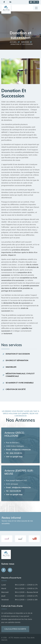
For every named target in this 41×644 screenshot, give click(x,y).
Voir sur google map (14, 457)
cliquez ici (12, 255)
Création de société (16, 389)
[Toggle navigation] (36, 8)
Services (25, 42)
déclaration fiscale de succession (17, 303)
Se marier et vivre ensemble (20, 383)
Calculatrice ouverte (15, 629)
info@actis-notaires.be (21, 450)
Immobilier (11, 367)
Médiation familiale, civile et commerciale (20, 375)
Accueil (13, 42)
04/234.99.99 (15, 491)
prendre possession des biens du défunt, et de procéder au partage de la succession (20, 288)
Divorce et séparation (17, 361)
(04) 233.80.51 (16, 453)
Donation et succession (18, 354)
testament (8, 334)
